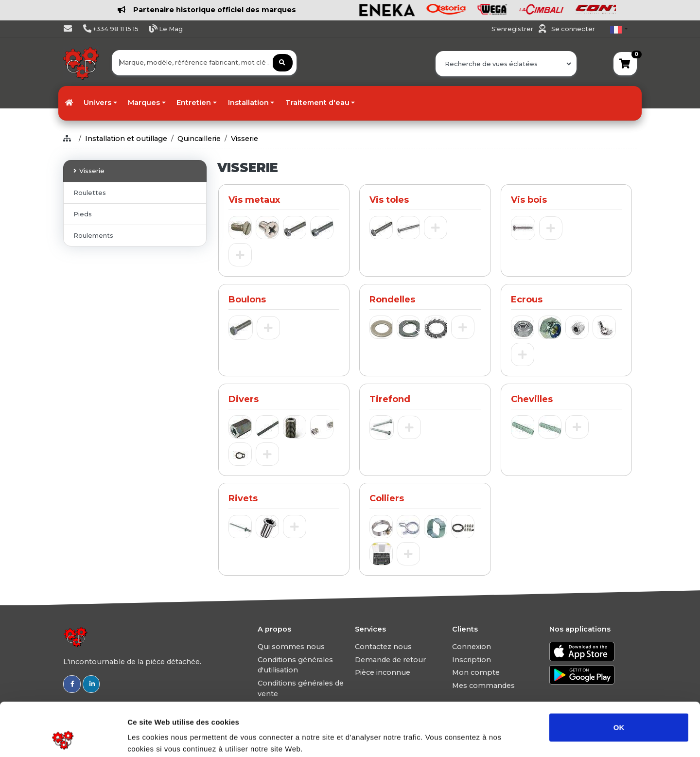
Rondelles (392, 299)
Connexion (472, 647)
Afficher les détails (535, 738)
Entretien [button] (194, 103)
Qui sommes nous (291, 647)
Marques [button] (144, 103)
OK (619, 677)
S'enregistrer (513, 29)
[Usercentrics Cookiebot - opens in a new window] (63, 738)
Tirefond (390, 399)
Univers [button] (97, 103)
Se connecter (573, 29)
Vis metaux (254, 200)
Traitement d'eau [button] (317, 103)
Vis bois (529, 200)
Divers (244, 399)
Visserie (245, 139)
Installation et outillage (126, 139)
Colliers (387, 498)
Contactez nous (383, 647)
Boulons (247, 299)
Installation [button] (248, 103)
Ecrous (527, 299)
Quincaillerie (199, 139)
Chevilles (532, 399)
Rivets (243, 498)
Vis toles (389, 200)
